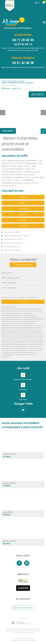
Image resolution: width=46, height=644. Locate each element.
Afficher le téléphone (23, 265)
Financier (23, 214)
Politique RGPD (29, 632)
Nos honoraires (28, 631)
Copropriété (23, 209)
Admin (38, 631)
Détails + (23, 203)
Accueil (4, 81)
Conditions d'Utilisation (22, 354)
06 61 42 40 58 (23, 63)
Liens (34, 631)
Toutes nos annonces (18, 632)
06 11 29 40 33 (23, 40)
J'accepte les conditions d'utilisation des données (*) (20, 297)
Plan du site (9, 631)
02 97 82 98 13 (23, 44)
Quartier (23, 226)
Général (23, 197)
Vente (9, 81)
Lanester (21, 81)
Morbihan (15, 81)
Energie (23, 220)
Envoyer (23, 302)
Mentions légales (18, 631)
